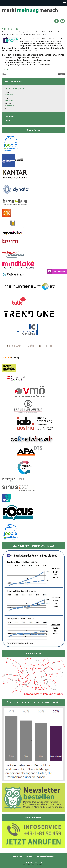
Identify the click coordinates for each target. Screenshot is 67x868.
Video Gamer (9, 100)
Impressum (17, 856)
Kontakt (29, 856)
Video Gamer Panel (11, 29)
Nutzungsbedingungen (45, 856)
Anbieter (10, 120)
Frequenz (10, 117)
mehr (6, 69)
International (9, 95)
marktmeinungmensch (30, 10)
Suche (62, 74)
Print (63, 21)
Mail (57, 21)
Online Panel (9, 106)
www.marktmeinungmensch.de (34, 862)
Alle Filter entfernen (11, 109)
